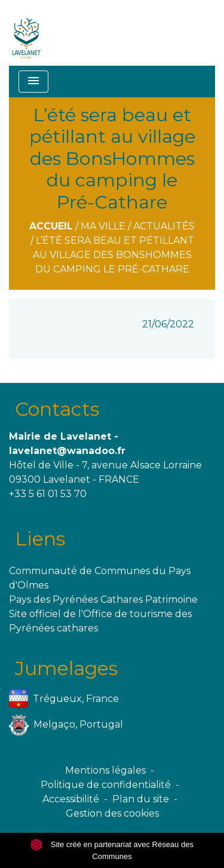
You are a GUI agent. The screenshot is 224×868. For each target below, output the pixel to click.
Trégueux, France (64, 699)
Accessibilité (71, 799)
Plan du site (141, 799)
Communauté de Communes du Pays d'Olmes (100, 578)
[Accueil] (27, 33)
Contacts (57, 409)
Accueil (51, 226)
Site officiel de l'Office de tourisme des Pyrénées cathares (100, 621)
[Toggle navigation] (33, 82)
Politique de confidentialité (106, 785)
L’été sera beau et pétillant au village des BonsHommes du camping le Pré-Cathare (113, 255)
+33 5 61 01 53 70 (48, 494)
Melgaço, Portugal (66, 725)
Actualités (164, 226)
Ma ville (103, 226)
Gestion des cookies (112, 813)
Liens (40, 539)
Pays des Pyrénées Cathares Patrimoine (103, 599)
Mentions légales (105, 770)
